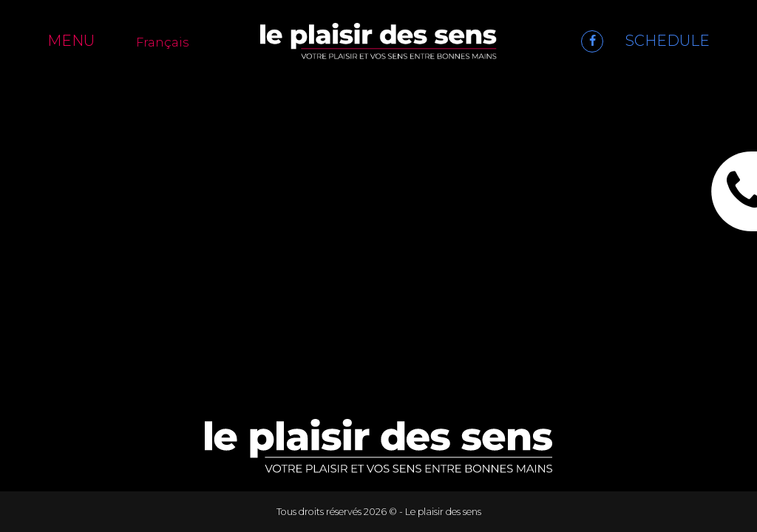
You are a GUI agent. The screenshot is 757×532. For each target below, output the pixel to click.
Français (162, 42)
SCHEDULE (668, 41)
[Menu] (81, 41)
